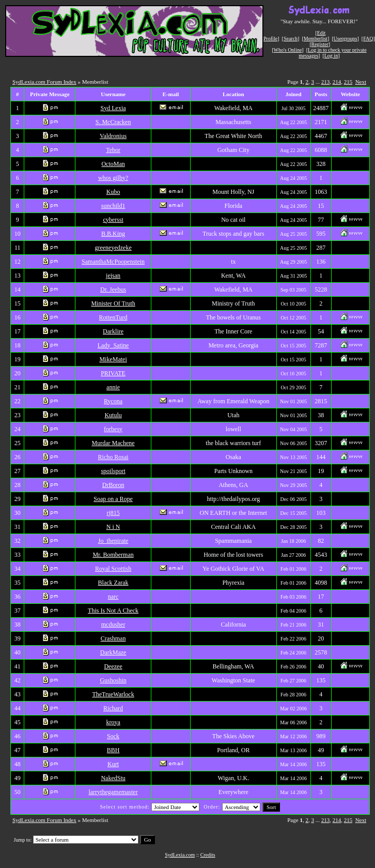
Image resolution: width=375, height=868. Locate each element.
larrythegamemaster (113, 792)
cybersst (113, 220)
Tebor (113, 150)
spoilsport (113, 471)
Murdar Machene (113, 443)
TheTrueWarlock (113, 694)
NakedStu (113, 778)
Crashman (113, 638)
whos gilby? (113, 178)
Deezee (113, 666)
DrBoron (113, 485)
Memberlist (316, 39)
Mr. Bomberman (113, 555)
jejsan (113, 276)
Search (291, 39)
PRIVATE (113, 373)
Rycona (113, 401)
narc (113, 597)
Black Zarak (113, 583)
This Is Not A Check (113, 611)
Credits (208, 855)
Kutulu (113, 415)
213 (326, 82)
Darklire (113, 331)
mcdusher (113, 625)
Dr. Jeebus (113, 290)
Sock (113, 736)
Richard (113, 708)
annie (113, 387)
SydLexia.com (180, 855)
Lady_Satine (113, 345)
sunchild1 (113, 206)
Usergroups (346, 39)
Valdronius (113, 136)
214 (337, 82)
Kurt (113, 764)
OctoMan (113, 164)
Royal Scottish (113, 569)
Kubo (113, 192)
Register (319, 44)
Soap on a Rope (113, 499)
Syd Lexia (113, 108)
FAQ (368, 39)
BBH (113, 750)
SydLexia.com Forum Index (44, 82)
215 (348, 82)
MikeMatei (113, 359)
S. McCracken (113, 122)
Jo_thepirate (113, 541)
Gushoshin (113, 680)
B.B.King (113, 234)
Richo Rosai (113, 457)
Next (361, 82)
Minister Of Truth (113, 303)
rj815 (113, 513)
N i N (113, 527)
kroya (113, 722)
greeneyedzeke (113, 248)
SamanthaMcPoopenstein (113, 262)
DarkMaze (113, 652)
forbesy (113, 429)
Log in (331, 56)
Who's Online (288, 50)
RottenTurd (113, 317)
